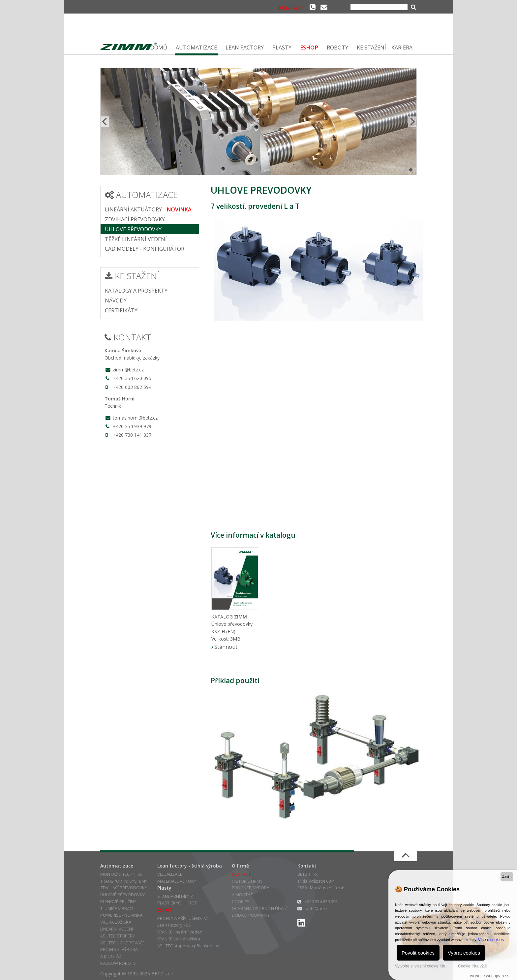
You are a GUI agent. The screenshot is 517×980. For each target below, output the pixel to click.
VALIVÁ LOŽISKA (116, 922)
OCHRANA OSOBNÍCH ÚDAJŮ (260, 908)
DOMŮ (159, 47)
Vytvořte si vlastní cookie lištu (421, 966)
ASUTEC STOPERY (118, 936)
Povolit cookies (418, 953)
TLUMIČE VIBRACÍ (117, 908)
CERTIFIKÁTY (121, 310)
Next (411, 122)
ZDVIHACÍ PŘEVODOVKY (135, 219)
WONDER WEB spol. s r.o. (490, 976)
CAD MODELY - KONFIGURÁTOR (145, 249)
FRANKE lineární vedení (180, 932)
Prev (106, 122)
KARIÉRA (402, 47)
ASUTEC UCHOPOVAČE (122, 943)
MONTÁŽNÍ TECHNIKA (121, 874)
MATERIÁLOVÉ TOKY (177, 881)
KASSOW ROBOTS (118, 963)
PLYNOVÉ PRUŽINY (118, 901)
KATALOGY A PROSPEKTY (136, 291)
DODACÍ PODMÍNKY (251, 915)
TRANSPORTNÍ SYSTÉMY (124, 881)
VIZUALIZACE (170, 874)
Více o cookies (491, 940)
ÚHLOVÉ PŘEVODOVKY (133, 229)
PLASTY (282, 47)
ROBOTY (337, 47)
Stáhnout (226, 647)
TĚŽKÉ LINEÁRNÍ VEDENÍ (136, 239)
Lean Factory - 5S (174, 925)
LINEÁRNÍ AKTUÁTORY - (148, 209)
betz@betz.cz (319, 908)
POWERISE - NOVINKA (121, 915)
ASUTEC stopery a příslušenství (188, 946)
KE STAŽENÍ (371, 47)
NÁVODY (116, 300)
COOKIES (241, 901)
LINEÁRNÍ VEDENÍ (117, 929)
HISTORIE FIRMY (247, 881)
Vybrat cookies (464, 953)
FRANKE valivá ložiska (179, 939)
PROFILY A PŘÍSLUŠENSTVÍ (182, 918)
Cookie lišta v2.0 (472, 966)
